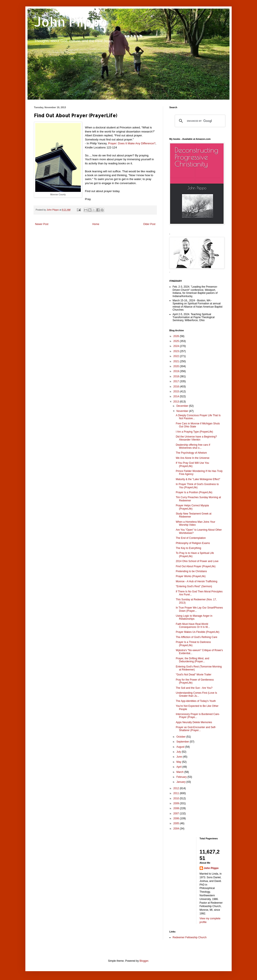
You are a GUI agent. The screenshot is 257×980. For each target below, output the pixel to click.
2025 (177, 341)
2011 (177, 793)
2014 (177, 396)
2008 (177, 808)
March (180, 772)
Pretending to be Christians (191, 571)
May (179, 762)
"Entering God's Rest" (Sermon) (194, 586)
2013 (177, 402)
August (181, 747)
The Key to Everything (188, 548)
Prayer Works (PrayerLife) (191, 576)
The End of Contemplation (191, 538)
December (183, 406)
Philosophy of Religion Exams (193, 543)
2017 (177, 381)
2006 (177, 818)
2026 (177, 336)
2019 (177, 371)
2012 (177, 788)
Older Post (149, 224)
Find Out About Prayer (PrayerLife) (196, 566)
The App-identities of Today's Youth (196, 701)
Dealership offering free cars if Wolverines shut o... (193, 446)
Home (96, 224)
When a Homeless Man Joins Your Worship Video (195, 523)
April (179, 767)
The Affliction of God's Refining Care (197, 637)
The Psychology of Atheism (191, 453)
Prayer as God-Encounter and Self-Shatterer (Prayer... (196, 729)
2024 (177, 346)
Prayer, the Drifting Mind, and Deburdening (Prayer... (192, 660)
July (179, 752)
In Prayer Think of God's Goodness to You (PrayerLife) (197, 486)
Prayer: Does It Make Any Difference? (132, 143)
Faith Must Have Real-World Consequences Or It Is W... (193, 626)
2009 (177, 803)
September (183, 742)
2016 (177, 387)
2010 (177, 798)
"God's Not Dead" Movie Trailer (194, 675)
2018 (177, 376)
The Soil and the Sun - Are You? (194, 688)
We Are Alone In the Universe (193, 458)
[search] (199, 121)
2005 (177, 823)
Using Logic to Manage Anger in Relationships (194, 617)
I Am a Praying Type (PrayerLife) (194, 432)
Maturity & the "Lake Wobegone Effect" (198, 479)
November (183, 411)
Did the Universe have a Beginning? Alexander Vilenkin (196, 438)
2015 (177, 391)
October (181, 737)
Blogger (144, 961)
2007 (177, 814)
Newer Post (42, 224)
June (180, 757)
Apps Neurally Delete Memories (194, 722)
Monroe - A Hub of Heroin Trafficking (197, 581)
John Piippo (71, 22)
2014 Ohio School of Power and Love (197, 561)
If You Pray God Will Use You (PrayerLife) (192, 464)
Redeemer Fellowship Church (190, 937)
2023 (177, 351)
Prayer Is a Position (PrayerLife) (194, 492)
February (182, 777)
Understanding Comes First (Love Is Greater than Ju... (196, 694)
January (181, 782)
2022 (177, 356)
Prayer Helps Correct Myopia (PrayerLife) (192, 507)
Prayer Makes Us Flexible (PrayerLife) (198, 632)
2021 (177, 361)
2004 (177, 829)
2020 (177, 366)
